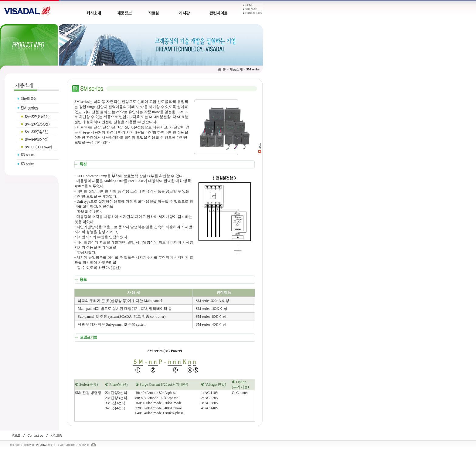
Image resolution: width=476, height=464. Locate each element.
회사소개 (94, 13)
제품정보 (124, 13)
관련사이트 (219, 13)
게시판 (184, 13)
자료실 (154, 13)
